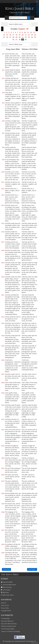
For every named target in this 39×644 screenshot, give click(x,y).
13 (34, 32)
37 (16, 40)
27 (10, 37)
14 (4, 35)
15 (7, 35)
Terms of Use (5, 605)
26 (7, 37)
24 (35, 35)
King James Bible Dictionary (9, 624)
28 (13, 37)
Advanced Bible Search (9, 585)
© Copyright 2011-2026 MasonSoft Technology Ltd (19, 641)
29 (16, 37)
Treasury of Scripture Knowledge (10, 631)
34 (32, 37)
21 (26, 35)
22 (29, 35)
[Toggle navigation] (37, 1)
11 (28, 32)
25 (4, 37)
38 (19, 40)
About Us (4, 603)
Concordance (6, 590)
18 (16, 35)
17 (13, 35)
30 (19, 37)
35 (35, 37)
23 (32, 35)
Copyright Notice (6, 611)
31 (23, 37)
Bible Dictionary (7, 587)
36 (13, 40)
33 (29, 37)
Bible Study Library (7, 595)
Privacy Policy (5, 608)
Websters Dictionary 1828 (8, 626)
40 (26, 40)
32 (26, 37)
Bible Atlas (5, 592)
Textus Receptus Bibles (8, 629)
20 (23, 35)
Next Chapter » (32, 569)
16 (10, 35)
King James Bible (7, 582)
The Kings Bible (5, 618)
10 (25, 32)
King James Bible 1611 (7, 621)
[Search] (18, 18)
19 (19, 35)
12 (31, 32)
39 (23, 40)
